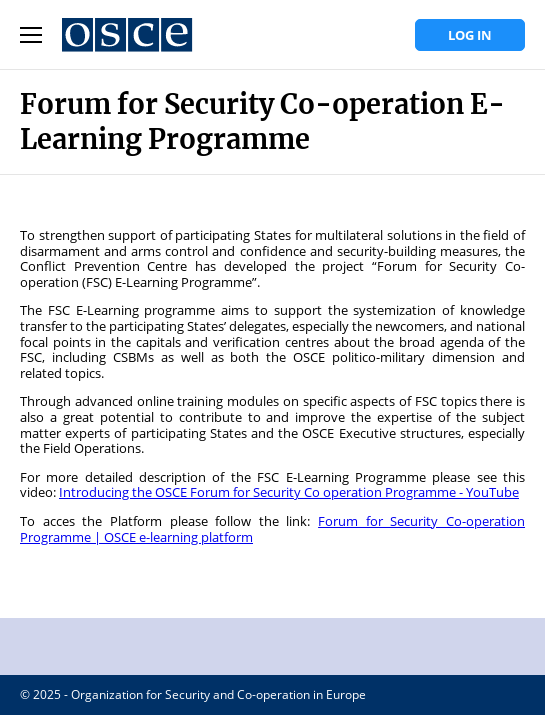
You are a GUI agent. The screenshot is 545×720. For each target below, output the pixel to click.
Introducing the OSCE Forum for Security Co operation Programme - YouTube (289, 492)
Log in (470, 35)
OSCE (273, 646)
